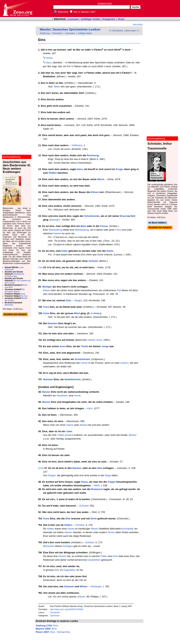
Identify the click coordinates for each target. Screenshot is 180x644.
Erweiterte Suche (105, 3)
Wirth (97, 485)
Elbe (68, 519)
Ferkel (49, 58)
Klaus (84, 482)
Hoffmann (77, 145)
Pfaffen (53, 173)
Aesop (68, 435)
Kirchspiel (127, 529)
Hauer (82, 597)
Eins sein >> (133, 31)
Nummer (53, 323)
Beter (57, 87)
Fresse (104, 226)
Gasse (71, 529)
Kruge (119, 169)
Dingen (52, 475)
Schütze (80, 525)
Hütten (68, 525)
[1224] (41, 468)
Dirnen (111, 532)
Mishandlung (56, 230)
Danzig (54, 220)
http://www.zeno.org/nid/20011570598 (67, 609)
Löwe (69, 431)
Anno (46, 307)
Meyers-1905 (43, 629)
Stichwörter (57, 33)
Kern (90, 408)
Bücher (133, 435)
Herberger (96, 586)
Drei (116, 556)
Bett (133, 216)
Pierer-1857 (42, 632)
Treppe (111, 482)
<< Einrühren (116, 31)
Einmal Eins (64, 632)
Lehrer (84, 363)
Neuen (94, 529)
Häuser (68, 532)
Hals (100, 468)
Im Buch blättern (157, 223)
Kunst (77, 396)
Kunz (99, 340)
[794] (40, 267)
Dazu (49, 63)
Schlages (68, 546)
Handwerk (62, 396)
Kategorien (109, 19)
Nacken (77, 468)
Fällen (104, 556)
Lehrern (124, 363)
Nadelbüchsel (72, 379)
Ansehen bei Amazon (160, 228)
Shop (121, 19)
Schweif (93, 261)
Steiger (78, 300)
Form (118, 230)
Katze (110, 251)
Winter (83, 586)
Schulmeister (92, 216)
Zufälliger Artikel (91, 19)
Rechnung (93, 155)
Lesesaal (73, 19)
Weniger (47, 287)
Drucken (138, 25)
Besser (46, 392)
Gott (68, 300)
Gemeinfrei (55, 612)
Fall (119, 290)
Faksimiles (70, 33)
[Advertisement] (163, 8)
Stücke (83, 425)
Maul (83, 226)
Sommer (69, 586)
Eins (56, 626)
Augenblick (69, 570)
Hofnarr (92, 340)
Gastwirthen (94, 560)
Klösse (95, 192)
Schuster (84, 506)
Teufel (84, 346)
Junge (105, 346)
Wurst (101, 179)
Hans (80, 169)
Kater (64, 251)
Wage (108, 475)
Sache (70, 425)
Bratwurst (97, 489)
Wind (77, 313)
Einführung (45, 33)
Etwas (46, 290)
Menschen (49, 546)
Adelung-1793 (44, 626)
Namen (57, 233)
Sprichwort (55, 616)
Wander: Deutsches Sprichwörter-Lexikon (70, 29)
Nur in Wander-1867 (83, 12)
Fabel (61, 435)
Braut (123, 216)
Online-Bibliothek (17, 9)
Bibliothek (61, 12)
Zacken (62, 556)
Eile (57, 570)
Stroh (94, 519)
